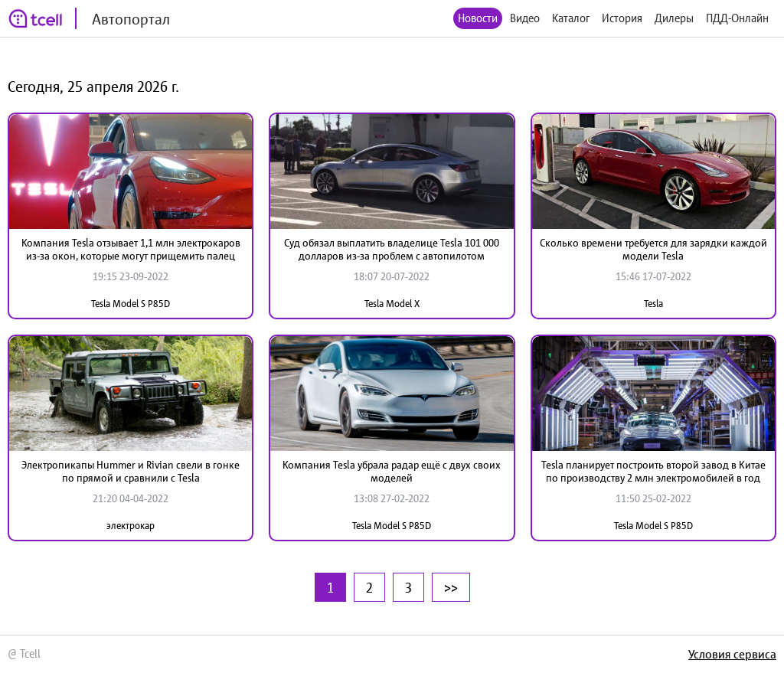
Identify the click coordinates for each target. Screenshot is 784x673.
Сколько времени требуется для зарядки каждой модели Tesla (653, 249)
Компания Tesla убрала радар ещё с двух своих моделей (392, 471)
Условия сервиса (732, 654)
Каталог (571, 18)
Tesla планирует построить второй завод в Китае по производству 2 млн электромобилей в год (653, 471)
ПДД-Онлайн (737, 18)
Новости (478, 18)
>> (451, 587)
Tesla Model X (392, 304)
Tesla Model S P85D (131, 304)
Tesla (653, 304)
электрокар (131, 526)
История (622, 18)
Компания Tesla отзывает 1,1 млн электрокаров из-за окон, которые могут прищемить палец (131, 249)
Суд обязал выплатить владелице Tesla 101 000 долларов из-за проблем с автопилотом (392, 249)
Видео (525, 18)
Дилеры (674, 18)
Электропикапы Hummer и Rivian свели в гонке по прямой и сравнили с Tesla (131, 471)
